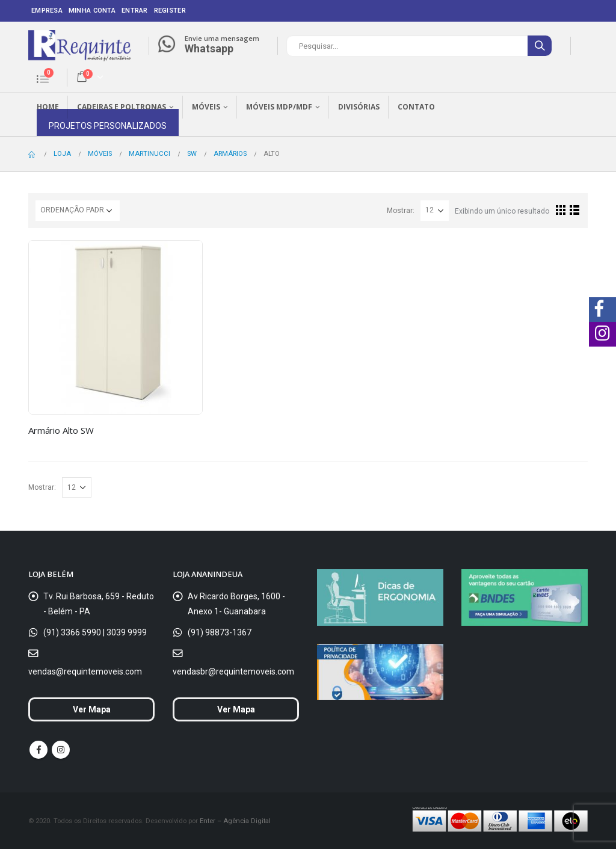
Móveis (206, 107)
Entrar (135, 11)
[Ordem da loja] (78, 211)
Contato (416, 107)
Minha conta (92, 11)
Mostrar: (401, 211)
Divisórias (359, 107)
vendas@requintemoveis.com (85, 671)
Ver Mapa (92, 709)
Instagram (61, 750)
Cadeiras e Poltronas (122, 107)
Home (48, 107)
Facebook (38, 750)
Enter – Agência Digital (235, 821)
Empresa (47, 11)
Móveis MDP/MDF (279, 107)
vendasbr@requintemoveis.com (233, 671)
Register (170, 11)
